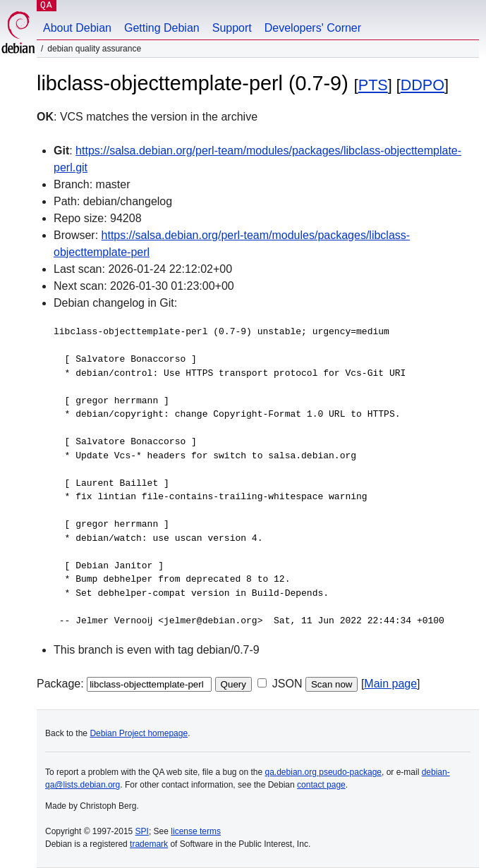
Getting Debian (162, 28)
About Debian (77, 28)
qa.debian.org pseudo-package (323, 772)
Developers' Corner (313, 28)
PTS (373, 85)
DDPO (423, 85)
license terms (196, 831)
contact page (321, 785)
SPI (142, 831)
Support (232, 28)
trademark (149, 844)
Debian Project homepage (139, 733)
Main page (390, 684)
